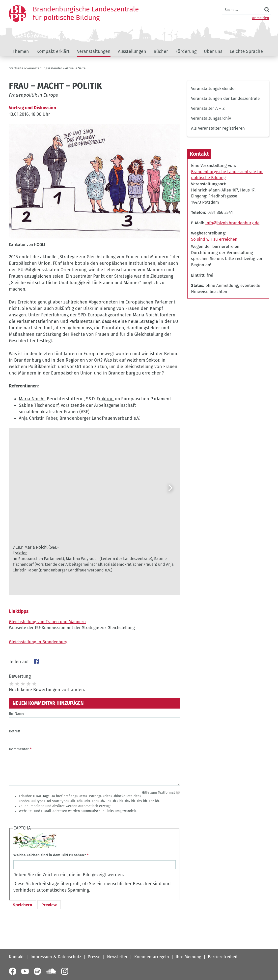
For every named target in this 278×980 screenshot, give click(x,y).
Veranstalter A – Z (208, 108)
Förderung (186, 51)
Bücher (161, 51)
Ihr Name (17, 714)
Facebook (36, 661)
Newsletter (117, 957)
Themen (21, 51)
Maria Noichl (32, 399)
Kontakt (16, 957)
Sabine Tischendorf (39, 405)
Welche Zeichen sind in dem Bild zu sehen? (50, 855)
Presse (94, 957)
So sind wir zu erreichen (214, 239)
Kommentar (19, 749)
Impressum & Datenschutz (56, 957)
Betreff (15, 731)
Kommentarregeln (152, 957)
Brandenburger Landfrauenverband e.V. (100, 418)
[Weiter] (170, 488)
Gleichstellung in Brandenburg (38, 642)
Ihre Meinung (188, 957)
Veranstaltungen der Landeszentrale (225, 98)
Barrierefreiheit (223, 957)
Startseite (16, 68)
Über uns (213, 51)
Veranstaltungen (94, 51)
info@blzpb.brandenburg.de (232, 223)
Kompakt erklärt (53, 51)
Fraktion (105, 399)
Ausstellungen (132, 51)
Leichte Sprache (246, 51)
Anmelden (261, 18)
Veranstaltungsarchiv (211, 118)
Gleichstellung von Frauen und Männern (47, 622)
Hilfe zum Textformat (158, 793)
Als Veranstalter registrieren (218, 128)
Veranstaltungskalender (44, 68)
